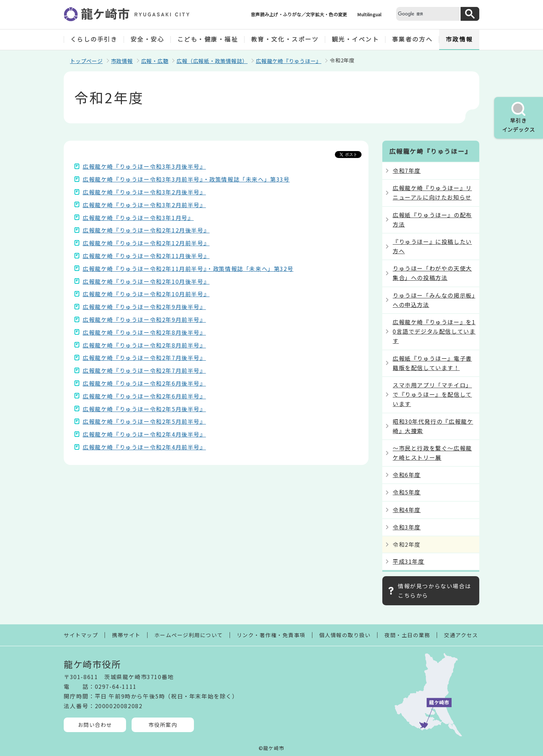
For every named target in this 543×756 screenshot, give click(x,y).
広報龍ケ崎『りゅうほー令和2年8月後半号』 (144, 332)
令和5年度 (407, 492)
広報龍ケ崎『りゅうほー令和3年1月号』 (138, 218)
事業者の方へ (412, 39)
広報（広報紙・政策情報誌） (212, 61)
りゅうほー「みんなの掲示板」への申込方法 (434, 300)
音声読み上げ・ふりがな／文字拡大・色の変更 (299, 14)
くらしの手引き (94, 39)
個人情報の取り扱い (345, 635)
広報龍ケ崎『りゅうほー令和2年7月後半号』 (144, 358)
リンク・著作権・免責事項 (271, 635)
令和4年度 (407, 510)
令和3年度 (407, 527)
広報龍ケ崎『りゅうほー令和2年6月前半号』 (144, 396)
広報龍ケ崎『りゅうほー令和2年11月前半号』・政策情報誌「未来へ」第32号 (188, 269)
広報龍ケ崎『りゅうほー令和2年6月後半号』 (144, 383)
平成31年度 (409, 561)
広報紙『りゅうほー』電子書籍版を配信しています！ (432, 363)
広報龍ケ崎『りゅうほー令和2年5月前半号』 (144, 421)
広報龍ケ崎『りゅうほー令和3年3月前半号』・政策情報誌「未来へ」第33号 (186, 179)
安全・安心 (148, 39)
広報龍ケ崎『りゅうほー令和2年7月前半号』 (144, 370)
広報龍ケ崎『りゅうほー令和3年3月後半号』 (144, 166)
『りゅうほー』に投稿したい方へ (432, 246)
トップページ (86, 61)
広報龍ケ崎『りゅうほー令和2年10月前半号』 (146, 294)
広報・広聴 (155, 61)
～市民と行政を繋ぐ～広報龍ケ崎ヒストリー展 (432, 453)
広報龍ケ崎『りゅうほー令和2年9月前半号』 (144, 319)
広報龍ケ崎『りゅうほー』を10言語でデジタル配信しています (434, 331)
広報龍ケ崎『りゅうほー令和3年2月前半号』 (144, 205)
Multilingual (369, 14)
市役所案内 (163, 725)
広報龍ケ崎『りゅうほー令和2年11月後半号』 (146, 256)
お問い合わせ (95, 725)
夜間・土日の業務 (407, 635)
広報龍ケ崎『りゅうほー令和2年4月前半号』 (144, 447)
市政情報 (459, 39)
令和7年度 (407, 170)
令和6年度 (407, 475)
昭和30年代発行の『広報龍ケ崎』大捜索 (433, 426)
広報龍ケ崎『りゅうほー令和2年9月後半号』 (144, 307)
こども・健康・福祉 (208, 39)
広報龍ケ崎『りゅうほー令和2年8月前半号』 (144, 345)
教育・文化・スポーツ (285, 39)
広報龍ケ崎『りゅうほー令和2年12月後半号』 (146, 230)
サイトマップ (81, 635)
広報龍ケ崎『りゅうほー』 (289, 61)
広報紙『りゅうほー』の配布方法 (432, 219)
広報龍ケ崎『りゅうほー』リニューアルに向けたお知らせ (432, 192)
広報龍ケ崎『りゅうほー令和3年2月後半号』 (144, 192)
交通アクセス (461, 635)
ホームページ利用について (189, 635)
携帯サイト (126, 635)
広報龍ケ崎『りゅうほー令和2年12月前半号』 (146, 243)
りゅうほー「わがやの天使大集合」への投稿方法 (432, 273)
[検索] (427, 14)
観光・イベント (355, 39)
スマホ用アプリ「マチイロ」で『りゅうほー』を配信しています (432, 394)
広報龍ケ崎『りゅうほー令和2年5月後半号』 (144, 409)
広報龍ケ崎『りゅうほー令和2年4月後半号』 (144, 434)
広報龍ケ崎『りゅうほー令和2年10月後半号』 (146, 281)
